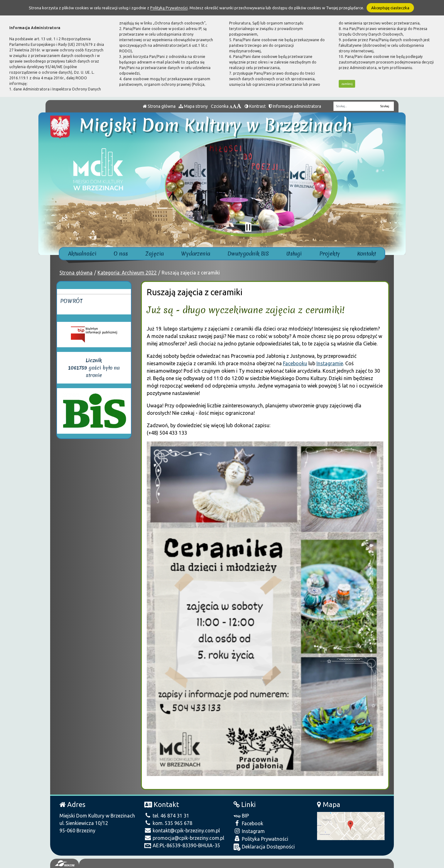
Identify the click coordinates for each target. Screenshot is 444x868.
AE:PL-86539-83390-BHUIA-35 (182, 845)
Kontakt (367, 254)
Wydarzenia (196, 254)
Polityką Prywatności (169, 8)
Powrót (71, 301)
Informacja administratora (295, 106)
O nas (121, 254)
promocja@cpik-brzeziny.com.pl (184, 838)
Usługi (294, 254)
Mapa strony (193, 106)
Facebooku (295, 363)
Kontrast (255, 106)
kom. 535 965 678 (168, 823)
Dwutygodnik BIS (248, 254)
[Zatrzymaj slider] (248, 227)
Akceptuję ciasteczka (390, 8)
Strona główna (159, 106)
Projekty (330, 254)
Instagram (249, 831)
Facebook (248, 823)
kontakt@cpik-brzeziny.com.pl (182, 831)
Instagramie (330, 363)
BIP (241, 816)
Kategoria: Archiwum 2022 (127, 273)
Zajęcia (155, 254)
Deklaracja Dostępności (264, 847)
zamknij (347, 84)
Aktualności (82, 254)
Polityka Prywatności (261, 839)
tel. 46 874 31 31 (167, 816)
